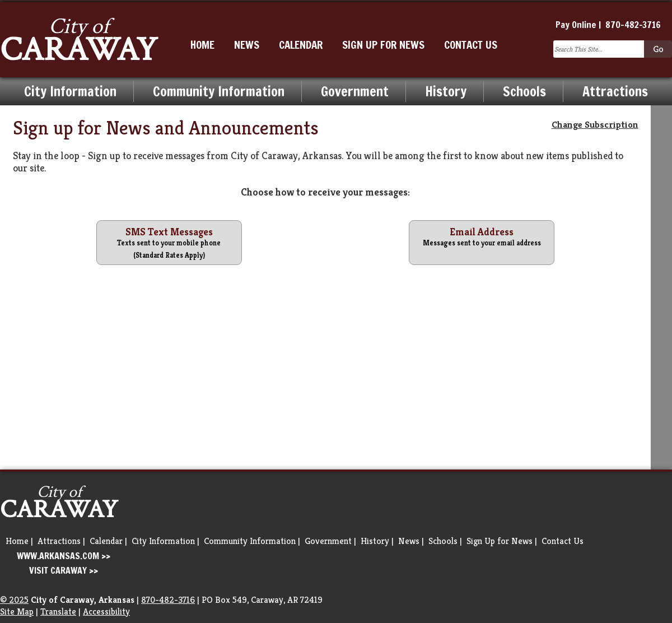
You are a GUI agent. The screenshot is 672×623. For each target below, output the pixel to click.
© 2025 (14, 600)
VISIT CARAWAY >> (64, 570)
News (409, 541)
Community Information (219, 91)
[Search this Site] (599, 49)
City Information (70, 91)
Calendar (106, 541)
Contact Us (563, 541)
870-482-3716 (633, 25)
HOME (202, 45)
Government (355, 91)
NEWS (247, 45)
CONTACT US (471, 45)
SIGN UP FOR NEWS (383, 45)
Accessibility (106, 612)
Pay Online (576, 25)
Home (17, 541)
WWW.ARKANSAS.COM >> (64, 556)
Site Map (17, 612)
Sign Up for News (500, 541)
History (446, 91)
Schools (524, 91)
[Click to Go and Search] (658, 49)
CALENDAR (301, 45)
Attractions (615, 91)
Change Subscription (595, 124)
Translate (58, 612)
